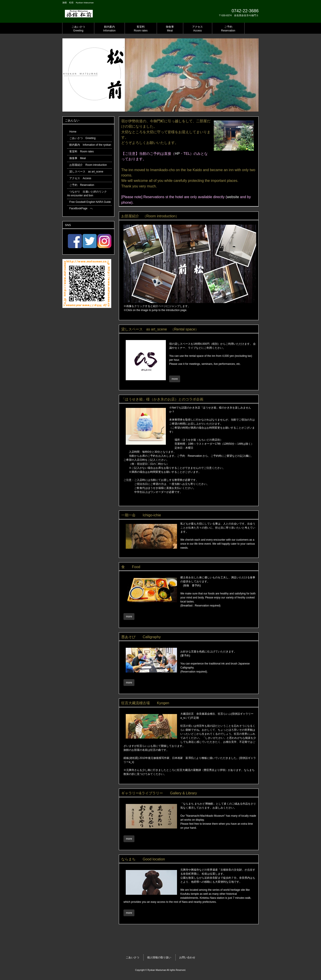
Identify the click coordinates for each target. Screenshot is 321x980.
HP (177, 154)
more (175, 379)
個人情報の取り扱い (159, 957)
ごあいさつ (132, 957)
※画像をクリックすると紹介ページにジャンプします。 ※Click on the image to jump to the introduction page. (190, 306)
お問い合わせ (187, 957)
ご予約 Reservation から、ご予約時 (199, 456)
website (233, 197)
